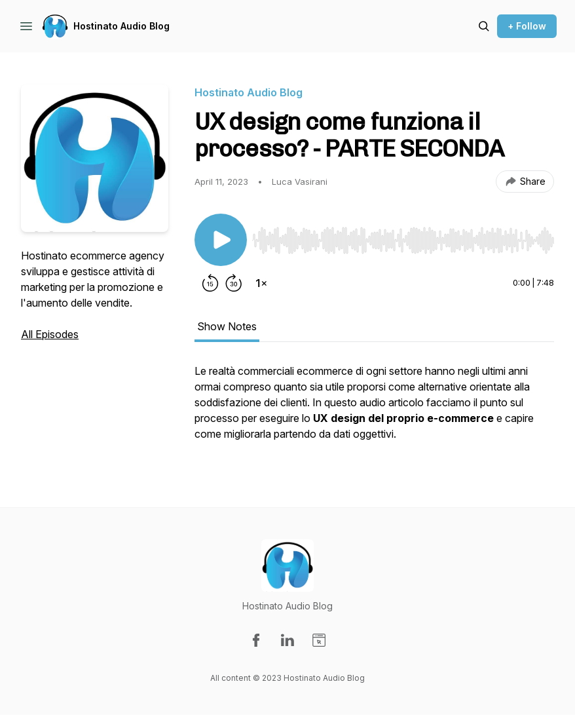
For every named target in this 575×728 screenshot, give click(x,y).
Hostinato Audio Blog (121, 26)
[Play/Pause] (221, 240)
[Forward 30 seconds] (234, 283)
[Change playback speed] (261, 283)
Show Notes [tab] (227, 326)
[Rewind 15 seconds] (210, 283)
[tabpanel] (374, 409)
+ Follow (527, 26)
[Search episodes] (484, 26)
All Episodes (50, 334)
